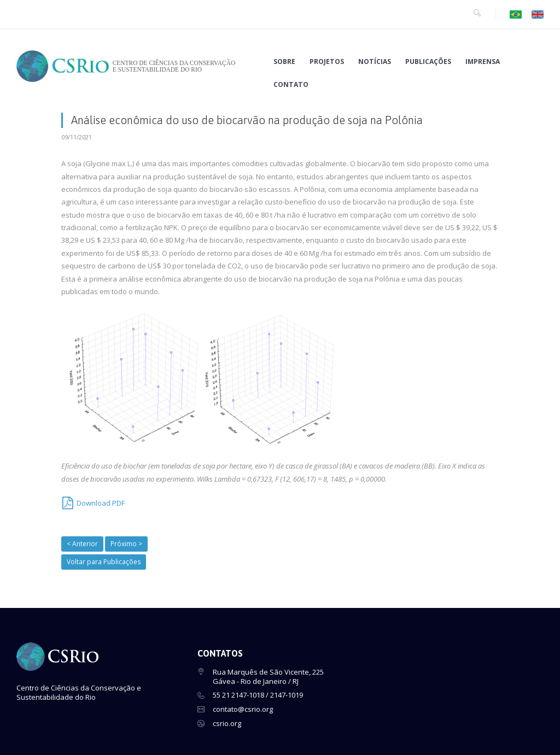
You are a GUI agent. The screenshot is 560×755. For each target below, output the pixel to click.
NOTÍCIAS (375, 62)
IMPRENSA (483, 62)
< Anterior (82, 544)
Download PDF (101, 503)
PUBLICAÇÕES (428, 62)
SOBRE (284, 62)
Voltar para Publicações (104, 562)
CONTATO (291, 85)
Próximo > (126, 544)
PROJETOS (327, 62)
